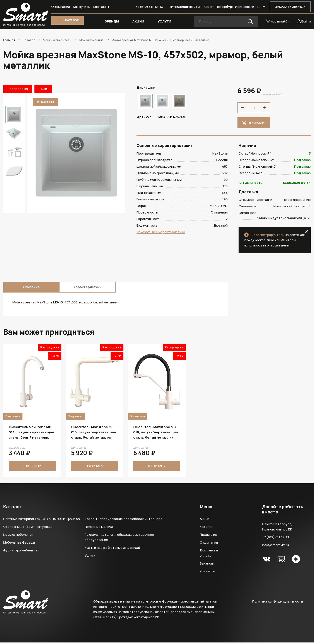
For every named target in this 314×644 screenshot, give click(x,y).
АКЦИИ (138, 21)
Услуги (90, 557)
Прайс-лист (209, 536)
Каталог (206, 528)
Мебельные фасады (19, 544)
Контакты (101, 7)
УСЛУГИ (164, 21)
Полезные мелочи (99, 528)
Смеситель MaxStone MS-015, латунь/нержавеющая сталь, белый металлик (94, 434)
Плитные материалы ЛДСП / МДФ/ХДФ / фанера (42, 520)
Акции (204, 520)
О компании (61, 7)
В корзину (258, 123)
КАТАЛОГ (72, 20)
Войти (306, 21)
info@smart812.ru (185, 7)
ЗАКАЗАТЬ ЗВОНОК (290, 7)
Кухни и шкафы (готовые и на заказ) (112, 549)
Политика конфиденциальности (278, 603)
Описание (31, 288)
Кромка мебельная (18, 536)
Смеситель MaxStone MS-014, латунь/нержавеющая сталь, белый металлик (31, 434)
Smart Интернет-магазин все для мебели (26, 15)
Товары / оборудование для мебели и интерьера (124, 520)
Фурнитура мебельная (21, 552)
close (307, 233)
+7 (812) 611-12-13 (149, 7)
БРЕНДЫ (112, 21)
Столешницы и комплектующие (28, 528)
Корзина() (280, 21)
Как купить (82, 7)
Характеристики (87, 288)
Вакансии (207, 565)
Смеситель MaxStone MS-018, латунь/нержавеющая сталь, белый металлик (156, 434)
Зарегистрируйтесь (268, 236)
